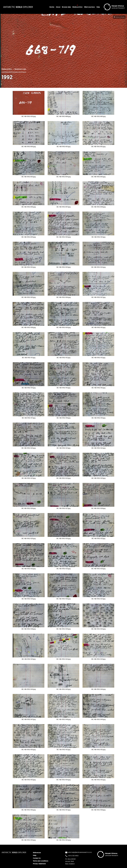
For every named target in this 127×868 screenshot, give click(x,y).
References (37, 853)
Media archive (77, 7)
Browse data (66, 7)
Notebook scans (20, 69)
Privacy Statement (39, 864)
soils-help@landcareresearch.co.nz (78, 852)
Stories (52, 7)
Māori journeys (89, 7)
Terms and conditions (41, 861)
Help (98, 7)
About (58, 7)
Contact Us (37, 858)
